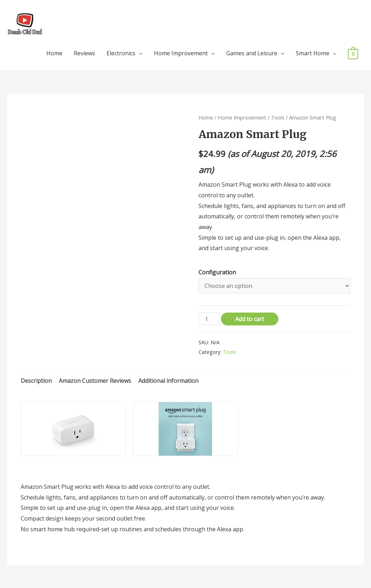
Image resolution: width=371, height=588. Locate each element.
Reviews (84, 53)
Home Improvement (181, 53)
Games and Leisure (252, 53)
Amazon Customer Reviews (95, 381)
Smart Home (313, 53)
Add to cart (250, 319)
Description (36, 381)
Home (54, 53)
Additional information (168, 381)
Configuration (217, 272)
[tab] (36, 381)
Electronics (121, 53)
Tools (278, 117)
